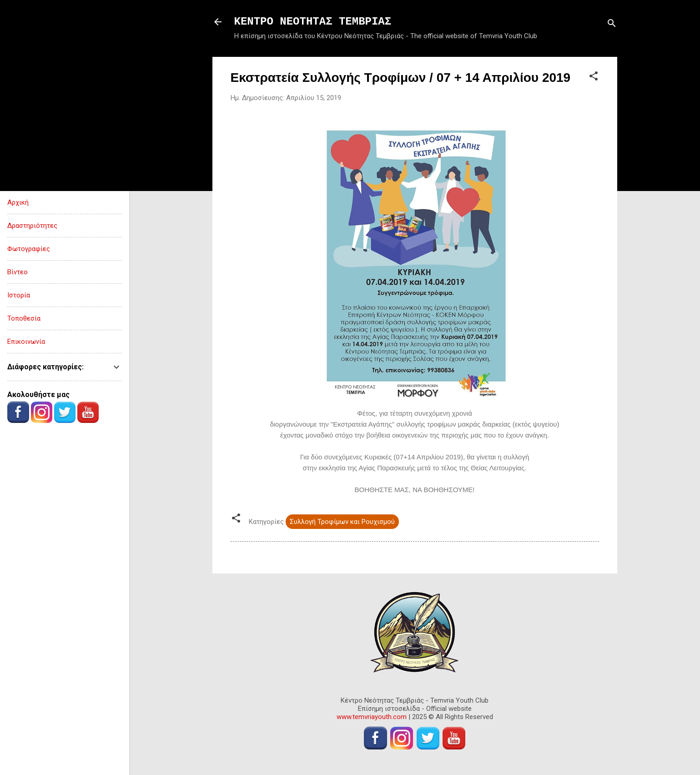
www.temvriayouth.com (372, 717)
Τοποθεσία (24, 318)
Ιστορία (19, 295)
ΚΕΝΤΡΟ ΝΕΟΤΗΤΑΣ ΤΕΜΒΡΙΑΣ (313, 22)
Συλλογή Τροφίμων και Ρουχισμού (342, 522)
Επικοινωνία (26, 342)
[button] (594, 78)
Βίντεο (18, 272)
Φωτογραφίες (29, 249)
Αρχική (18, 202)
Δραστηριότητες (32, 226)
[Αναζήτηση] (612, 25)
